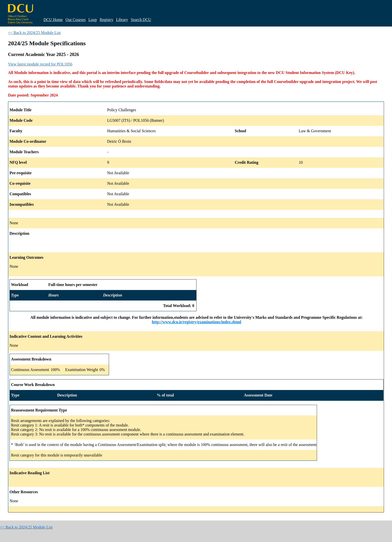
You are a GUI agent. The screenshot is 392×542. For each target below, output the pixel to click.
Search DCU (141, 20)
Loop (93, 20)
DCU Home (53, 20)
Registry (106, 20)
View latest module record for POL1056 (40, 64)
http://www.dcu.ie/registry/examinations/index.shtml (196, 322)
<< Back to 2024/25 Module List (34, 33)
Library (122, 20)
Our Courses (75, 20)
